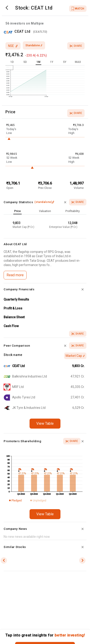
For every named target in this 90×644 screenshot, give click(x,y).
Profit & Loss (13, 308)
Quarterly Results (16, 299)
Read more (15, 275)
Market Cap (75, 356)
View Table (45, 423)
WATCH (78, 9)
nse (13, 46)
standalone (34, 45)
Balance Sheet (14, 317)
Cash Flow (11, 326)
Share (76, 46)
